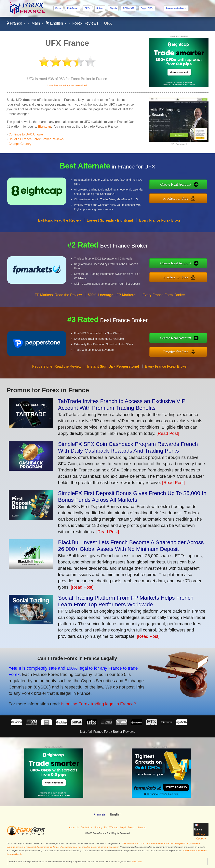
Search (132, 827)
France (16, 23)
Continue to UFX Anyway (26, 134)
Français (100, 814)
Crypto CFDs (147, 8)
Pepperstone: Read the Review (57, 367)
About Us (74, 827)
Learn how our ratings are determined (67, 86)
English (56, 23)
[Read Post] (168, 433)
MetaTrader (73, 8)
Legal (123, 827)
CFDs (87, 8)
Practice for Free (177, 198)
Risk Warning (111, 827)
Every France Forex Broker (160, 221)
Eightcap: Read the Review (59, 221)
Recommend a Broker (176, 8)
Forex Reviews (85, 23)
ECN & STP (129, 8)
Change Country (20, 144)
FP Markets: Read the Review (58, 296)
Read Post (137, 862)
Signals (113, 8)
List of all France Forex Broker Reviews (36, 139)
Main (36, 23)
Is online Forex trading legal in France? (97, 703)
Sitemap (142, 827)
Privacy (98, 827)
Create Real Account (177, 185)
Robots (100, 8)
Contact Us (87, 827)
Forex (58, 8)
